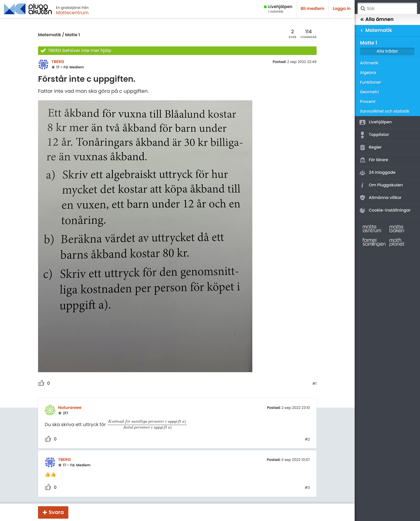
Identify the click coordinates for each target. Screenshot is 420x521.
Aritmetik (369, 63)
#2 (307, 439)
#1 (314, 384)
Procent (368, 102)
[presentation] (147, 424)
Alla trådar (387, 51)
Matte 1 (72, 35)
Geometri (370, 92)
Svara (56, 512)
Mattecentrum (72, 13)
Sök (363, 9)
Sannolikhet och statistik (385, 111)
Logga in (342, 9)
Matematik (50, 35)
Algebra (368, 73)
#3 (307, 488)
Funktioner (371, 82)
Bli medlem (313, 9)
